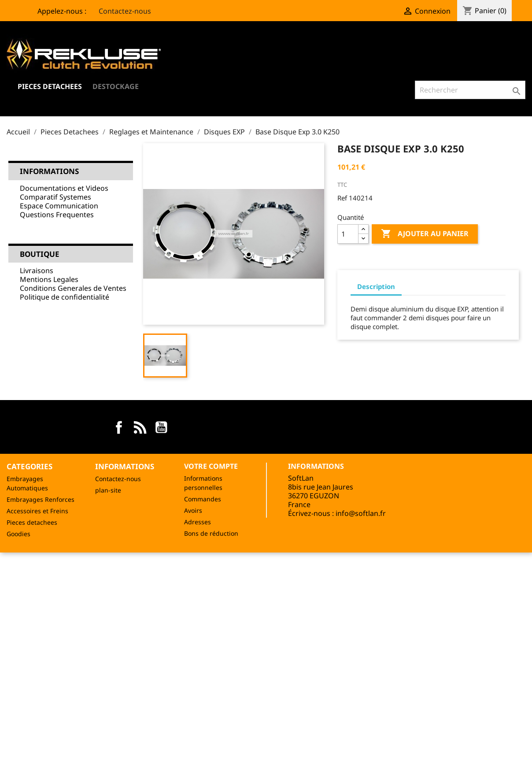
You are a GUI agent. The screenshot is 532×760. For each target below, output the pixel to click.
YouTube (161, 427)
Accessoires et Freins (37, 511)
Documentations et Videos (64, 188)
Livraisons (37, 271)
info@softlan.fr (361, 513)
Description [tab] (376, 286)
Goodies (18, 534)
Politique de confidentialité (65, 297)
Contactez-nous (120, 11)
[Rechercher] (470, 90)
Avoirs (193, 510)
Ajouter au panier (425, 234)
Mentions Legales (49, 279)
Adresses (198, 522)
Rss (140, 427)
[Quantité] (348, 234)
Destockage (116, 86)
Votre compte (211, 466)
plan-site (108, 490)
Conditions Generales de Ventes (73, 288)
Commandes (203, 499)
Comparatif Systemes (55, 197)
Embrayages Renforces (41, 499)
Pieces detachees (32, 522)
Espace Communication (59, 206)
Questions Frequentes (57, 215)
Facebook (119, 427)
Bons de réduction (211, 533)
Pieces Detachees (50, 86)
